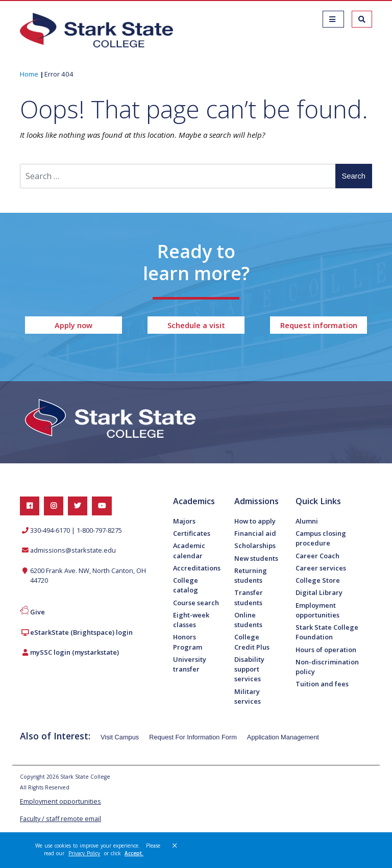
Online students (248, 620)
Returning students (251, 575)
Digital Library (319, 592)
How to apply (255, 521)
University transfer (190, 664)
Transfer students (249, 597)
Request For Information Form (193, 737)
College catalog (186, 585)
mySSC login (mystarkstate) (75, 652)
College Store (318, 580)
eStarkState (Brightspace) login (81, 632)
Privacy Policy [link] (84, 853)
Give (38, 612)
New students (256, 558)
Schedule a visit (196, 325)
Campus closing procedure (321, 538)
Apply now (73, 325)
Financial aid (255, 533)
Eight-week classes (191, 620)
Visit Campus (120, 737)
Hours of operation (326, 650)
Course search (196, 603)
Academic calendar (189, 550)
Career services (321, 568)
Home (29, 74)
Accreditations (197, 568)
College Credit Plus (252, 642)
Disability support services (249, 669)
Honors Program (188, 642)
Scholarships (255, 545)
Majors (184, 521)
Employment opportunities (317, 610)
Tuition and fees (322, 684)
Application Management (283, 737)
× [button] (175, 846)
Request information (319, 325)
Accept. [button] (134, 853)
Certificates (192, 533)
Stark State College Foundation (327, 632)
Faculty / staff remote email (60, 819)
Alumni (307, 521)
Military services (248, 696)
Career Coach (317, 556)
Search (354, 176)
